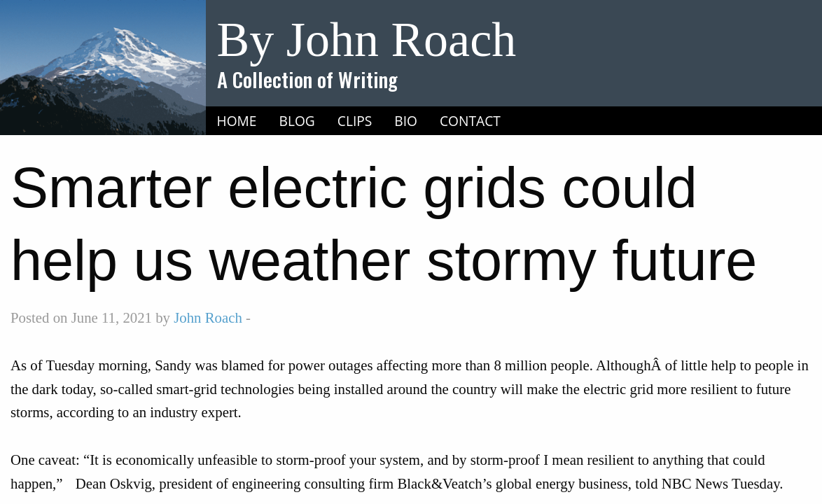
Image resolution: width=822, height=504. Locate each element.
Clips (355, 121)
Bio (406, 121)
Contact (470, 121)
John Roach (208, 317)
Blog (297, 121)
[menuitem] (237, 121)
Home (237, 121)
